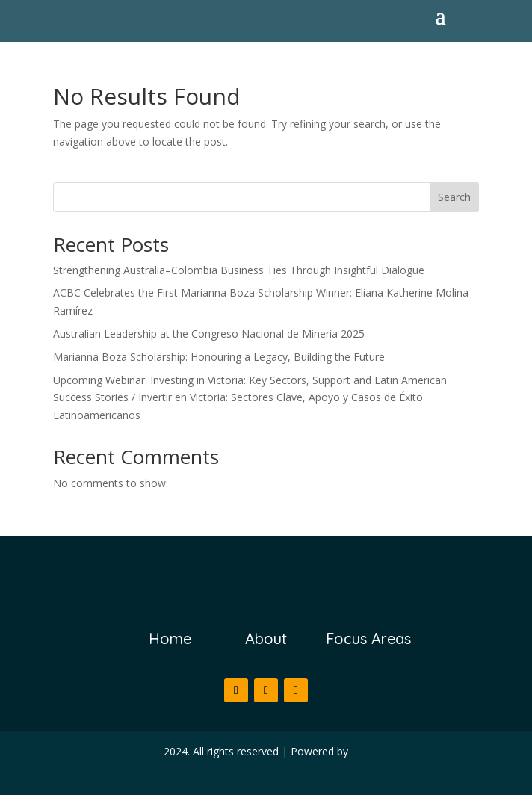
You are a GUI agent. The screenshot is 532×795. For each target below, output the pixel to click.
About (266, 638)
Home (170, 638)
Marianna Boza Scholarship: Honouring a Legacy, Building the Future (219, 357)
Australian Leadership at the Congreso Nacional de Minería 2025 (209, 334)
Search (454, 197)
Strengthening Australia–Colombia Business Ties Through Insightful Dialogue (239, 270)
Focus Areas (368, 638)
